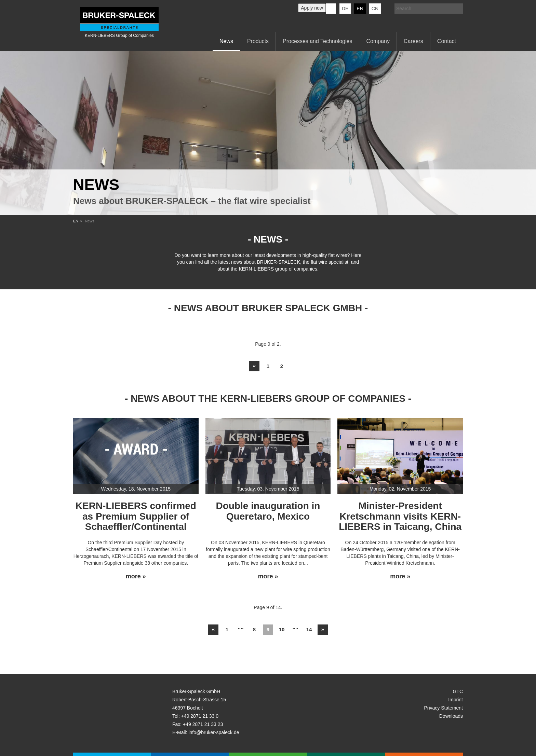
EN (76, 221)
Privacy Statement (443, 708)
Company (378, 41)
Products (258, 41)
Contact (447, 41)
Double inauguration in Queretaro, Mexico (268, 511)
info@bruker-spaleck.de (214, 732)
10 (282, 629)
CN (375, 9)
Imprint (455, 700)
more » (136, 576)
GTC (458, 691)
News (226, 41)
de (345, 9)
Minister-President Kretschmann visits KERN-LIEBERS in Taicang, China (400, 516)
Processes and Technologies (317, 41)
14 (309, 629)
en (360, 9)
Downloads (451, 716)
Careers (413, 41)
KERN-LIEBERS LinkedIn (331, 9)
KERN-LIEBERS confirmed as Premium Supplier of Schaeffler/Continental (136, 516)
